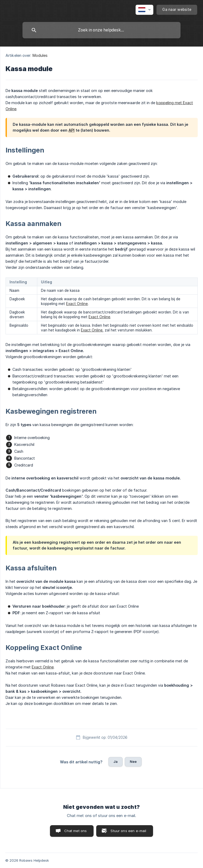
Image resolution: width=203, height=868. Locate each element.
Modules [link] (40, 55)
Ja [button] (116, 761)
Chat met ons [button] (76, 831)
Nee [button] (133, 761)
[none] (144, 10)
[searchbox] (101, 30)
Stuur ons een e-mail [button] (128, 831)
